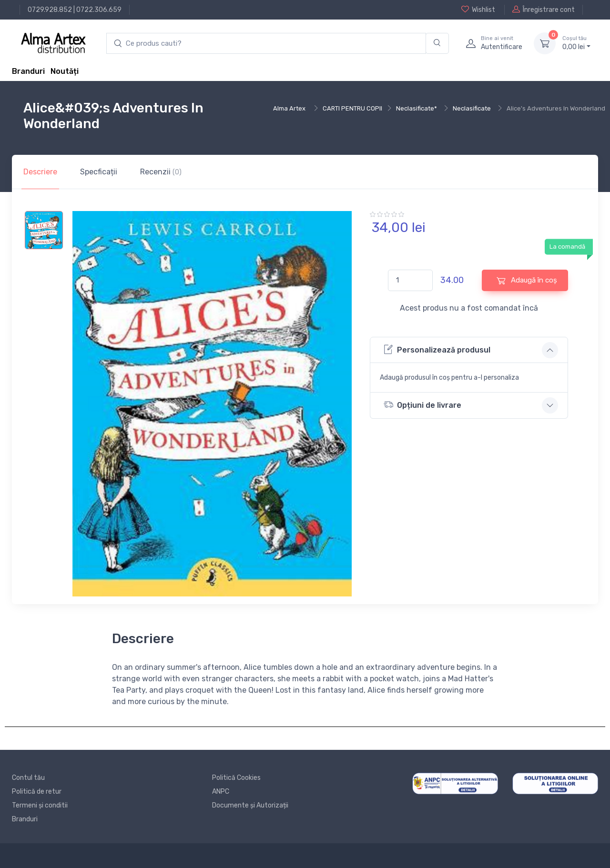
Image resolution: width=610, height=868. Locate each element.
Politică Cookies (236, 778)
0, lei (576, 43)
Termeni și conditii (40, 805)
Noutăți (65, 71)
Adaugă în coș (527, 280)
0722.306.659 (99, 10)
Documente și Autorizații (250, 805)
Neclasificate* (417, 108)
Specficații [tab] (99, 172)
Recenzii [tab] (161, 172)
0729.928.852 (50, 10)
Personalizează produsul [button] (437, 349)
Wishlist (478, 10)
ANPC (221, 792)
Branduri (28, 71)
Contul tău (28, 778)
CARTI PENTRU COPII (352, 108)
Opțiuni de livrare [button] (422, 405)
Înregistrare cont (544, 10)
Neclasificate (472, 108)
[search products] (266, 44)
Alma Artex (289, 108)
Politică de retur (37, 792)
